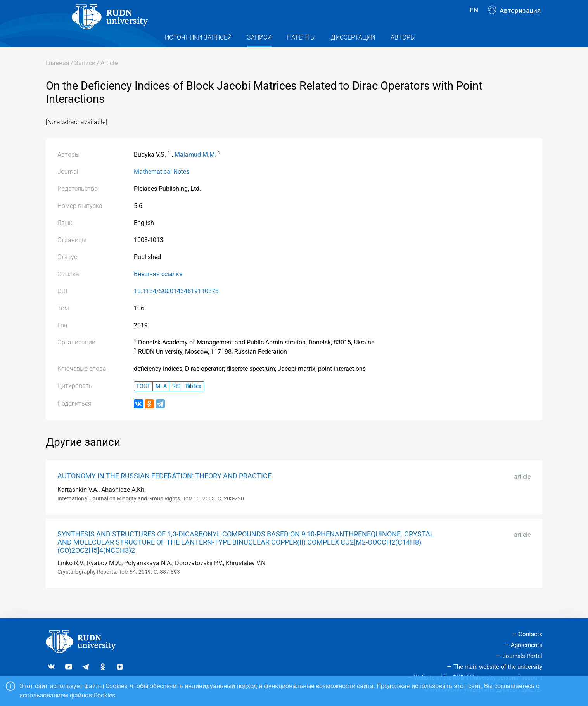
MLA (161, 401)
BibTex (193, 401)
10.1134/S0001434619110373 (176, 306)
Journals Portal (522, 656)
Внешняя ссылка (158, 289)
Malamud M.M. (195, 169)
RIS (176, 401)
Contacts (530, 634)
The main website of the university (498, 667)
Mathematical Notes (162, 186)
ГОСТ (143, 401)
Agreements (527, 645)
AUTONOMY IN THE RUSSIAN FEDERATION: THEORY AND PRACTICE (164, 491)
